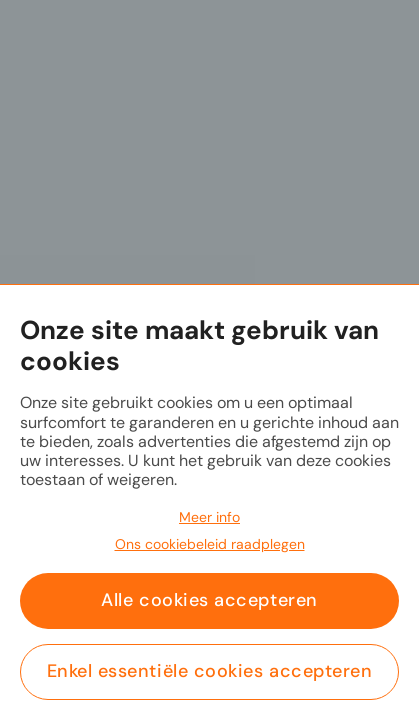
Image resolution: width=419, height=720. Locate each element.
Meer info (209, 517)
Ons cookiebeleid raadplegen (210, 544)
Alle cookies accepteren (209, 600)
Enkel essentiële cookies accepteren (210, 671)
